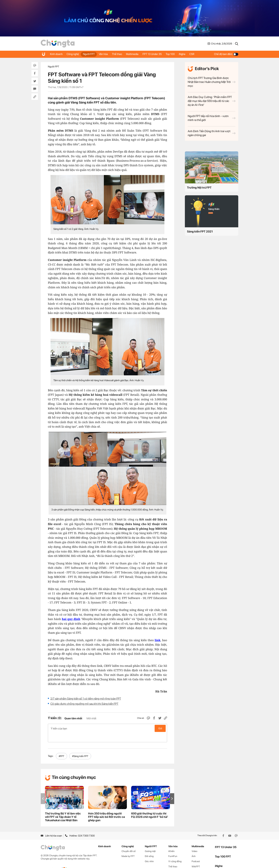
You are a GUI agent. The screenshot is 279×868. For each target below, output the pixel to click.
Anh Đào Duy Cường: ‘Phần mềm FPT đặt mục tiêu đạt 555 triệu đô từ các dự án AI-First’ (212, 101)
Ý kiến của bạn (107, 728)
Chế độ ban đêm (226, 54)
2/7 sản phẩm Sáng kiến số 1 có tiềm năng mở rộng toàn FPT (86, 699)
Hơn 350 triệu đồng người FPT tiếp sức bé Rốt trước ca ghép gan (106, 807)
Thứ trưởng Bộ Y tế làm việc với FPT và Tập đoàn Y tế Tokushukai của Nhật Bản (63, 807)
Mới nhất (91, 718)
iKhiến (171, 842)
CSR (204, 54)
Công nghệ (74, 54)
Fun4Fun (173, 847)
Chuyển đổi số (129, 842)
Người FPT (92, 54)
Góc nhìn (149, 852)
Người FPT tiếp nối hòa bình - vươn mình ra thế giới (212, 118)
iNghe (193, 54)
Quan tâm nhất (73, 718)
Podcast (196, 852)
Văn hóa (108, 54)
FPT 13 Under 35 (160, 54)
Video (194, 842)
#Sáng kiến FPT (80, 747)
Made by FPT (128, 847)
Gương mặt (150, 842)
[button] (172, 789)
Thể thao (123, 54)
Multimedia (139, 54)
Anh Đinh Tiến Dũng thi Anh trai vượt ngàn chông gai (212, 133)
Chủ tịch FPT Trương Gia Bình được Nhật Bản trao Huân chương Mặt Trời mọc (212, 82)
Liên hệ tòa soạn (51, 826)
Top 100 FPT (223, 847)
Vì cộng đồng (175, 852)
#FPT (61, 747)
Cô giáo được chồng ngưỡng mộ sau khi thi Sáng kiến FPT (84, 704)
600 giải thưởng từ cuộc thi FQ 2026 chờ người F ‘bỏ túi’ (150, 806)
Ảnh (194, 847)
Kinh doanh (57, 54)
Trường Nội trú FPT (199, 188)
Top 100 (180, 54)
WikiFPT (196, 857)
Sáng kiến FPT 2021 (200, 231)
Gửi (160, 728)
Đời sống (149, 847)
